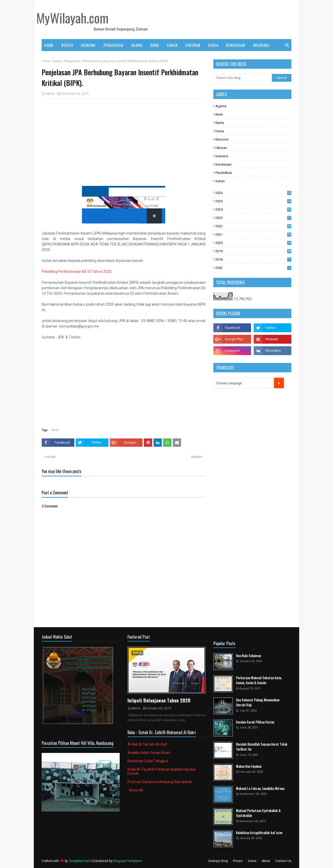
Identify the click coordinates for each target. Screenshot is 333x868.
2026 (253, 193)
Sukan (220, 181)
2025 (253, 201)
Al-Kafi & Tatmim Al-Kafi (147, 744)
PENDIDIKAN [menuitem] (113, 45)
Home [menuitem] (49, 45)
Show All (136, 790)
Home (46, 61)
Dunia (220, 131)
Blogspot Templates (128, 861)
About (266, 861)
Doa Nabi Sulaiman (248, 656)
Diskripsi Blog (218, 861)
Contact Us (283, 861)
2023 (253, 218)
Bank (219, 114)
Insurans (222, 156)
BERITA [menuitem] (67, 45)
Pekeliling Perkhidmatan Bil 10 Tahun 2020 (76, 272)
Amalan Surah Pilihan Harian (255, 722)
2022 (253, 226)
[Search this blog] (243, 78)
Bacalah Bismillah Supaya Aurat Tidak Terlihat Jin (262, 747)
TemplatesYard (79, 861)
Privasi (238, 861)
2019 (253, 251)
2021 (253, 234)
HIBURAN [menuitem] (193, 45)
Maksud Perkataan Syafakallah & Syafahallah (258, 813)
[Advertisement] (124, 140)
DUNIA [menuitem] (213, 45)
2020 (253, 243)
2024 (253, 209)
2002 (253, 268)
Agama (221, 106)
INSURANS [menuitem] (261, 45)
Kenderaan (223, 164)
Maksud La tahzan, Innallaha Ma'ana (260, 788)
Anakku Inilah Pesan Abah (149, 753)
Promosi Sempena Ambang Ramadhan (160, 782)
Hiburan (221, 148)
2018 (253, 259)
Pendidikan (224, 173)
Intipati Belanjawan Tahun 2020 (159, 700)
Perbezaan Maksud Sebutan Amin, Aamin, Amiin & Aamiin (259, 680)
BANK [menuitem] (155, 45)
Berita (57, 61)
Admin (50, 94)
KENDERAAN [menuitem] (235, 45)
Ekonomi (222, 139)
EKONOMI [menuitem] (88, 45)
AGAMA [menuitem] (137, 45)
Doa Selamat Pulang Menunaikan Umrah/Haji (258, 703)
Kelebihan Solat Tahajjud (148, 761)
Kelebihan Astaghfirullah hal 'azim (259, 833)
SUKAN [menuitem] (172, 45)
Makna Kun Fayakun (249, 766)
